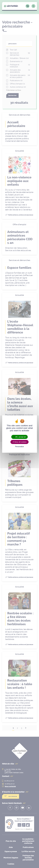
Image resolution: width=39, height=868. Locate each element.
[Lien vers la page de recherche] (33, 6)
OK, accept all (19, 437)
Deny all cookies (20, 442)
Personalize (20, 447)
